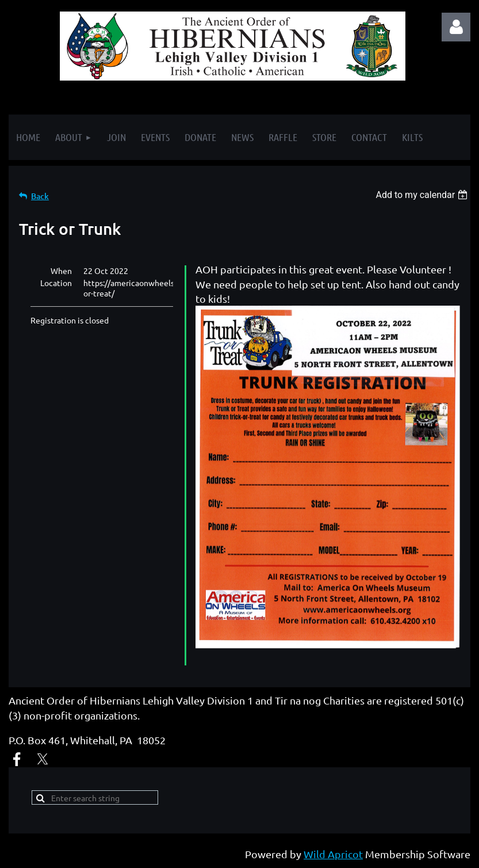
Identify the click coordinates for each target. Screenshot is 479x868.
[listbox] (423, 195)
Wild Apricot (333, 854)
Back (40, 196)
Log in (456, 27)
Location (56, 283)
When (61, 271)
